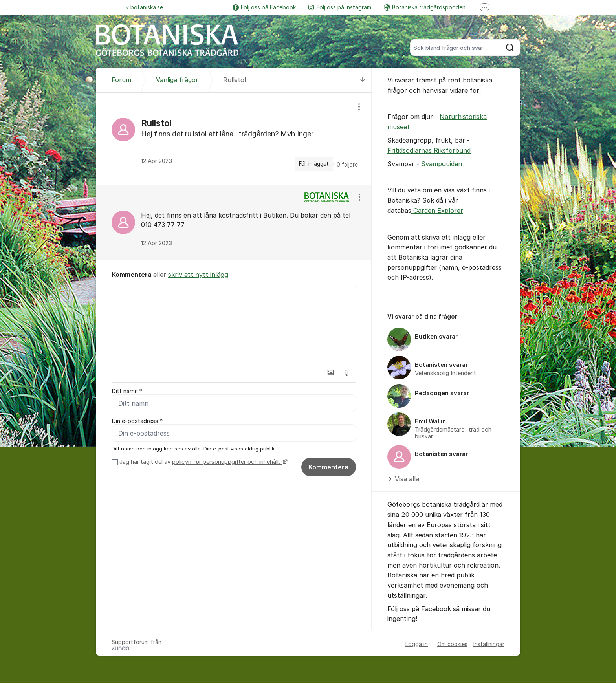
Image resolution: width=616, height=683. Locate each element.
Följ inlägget (314, 164)
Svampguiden (442, 164)
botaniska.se (145, 7)
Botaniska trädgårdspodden (425, 7)
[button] (330, 373)
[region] (234, 139)
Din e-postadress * (137, 421)
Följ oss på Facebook (264, 7)
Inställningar (489, 644)
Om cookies (452, 644)
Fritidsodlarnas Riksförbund (429, 150)
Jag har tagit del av (203, 462)
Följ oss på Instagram (340, 7)
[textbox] (234, 326)
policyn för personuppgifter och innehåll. (227, 462)
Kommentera (328, 467)
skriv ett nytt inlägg (198, 275)
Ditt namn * (127, 391)
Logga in (417, 644)
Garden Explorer (437, 211)
